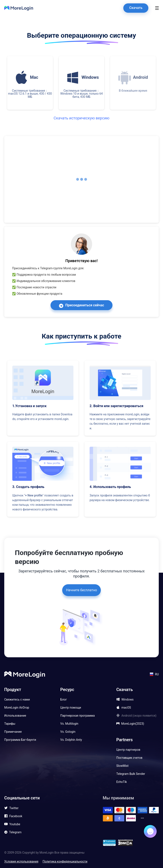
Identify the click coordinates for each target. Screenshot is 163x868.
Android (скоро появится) (139, 716)
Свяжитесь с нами (17, 699)
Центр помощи (71, 708)
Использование (15, 716)
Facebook (16, 816)
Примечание (13, 732)
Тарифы (10, 724)
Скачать (136, 8)
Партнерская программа (77, 716)
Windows (127, 699)
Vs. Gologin (68, 732)
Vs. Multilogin (69, 724)
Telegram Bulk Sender (131, 774)
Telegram (15, 832)
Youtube (15, 824)
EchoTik (122, 782)
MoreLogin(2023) (133, 724)
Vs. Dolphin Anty (71, 740)
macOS (126, 708)
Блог (64, 699)
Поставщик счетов (129, 758)
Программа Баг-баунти (20, 740)
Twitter (14, 808)
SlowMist (122, 766)
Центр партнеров (128, 750)
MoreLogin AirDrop (17, 708)
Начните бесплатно (81, 582)
